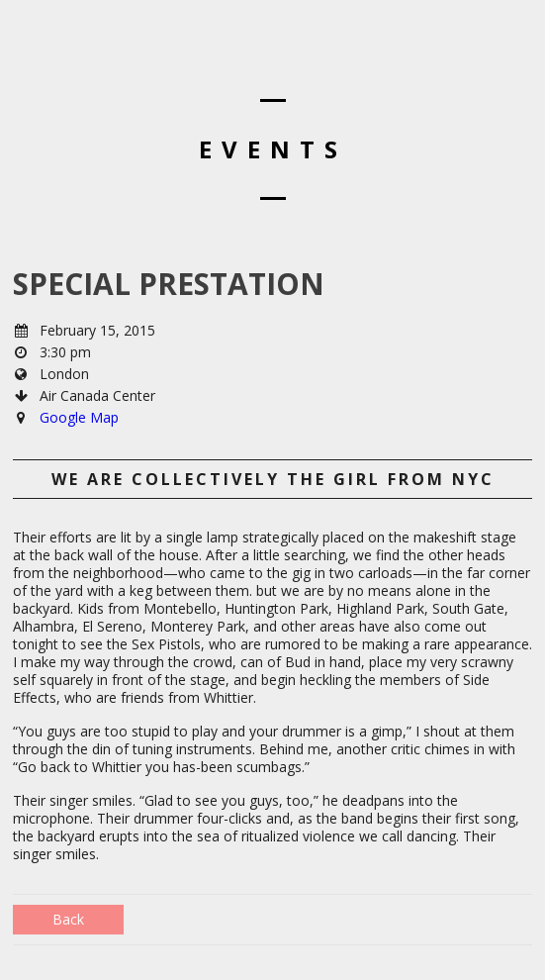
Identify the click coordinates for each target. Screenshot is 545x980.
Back (68, 919)
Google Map (79, 417)
